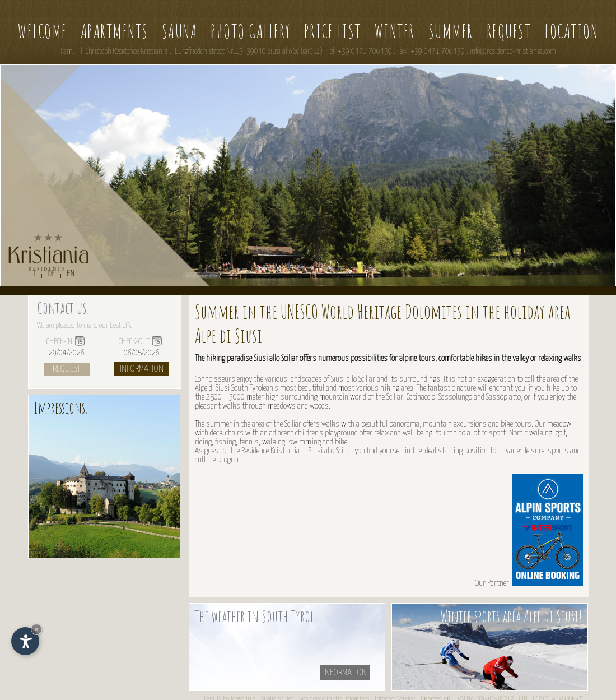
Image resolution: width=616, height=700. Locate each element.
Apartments (115, 31)
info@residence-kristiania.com (513, 52)
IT (34, 274)
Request (509, 31)
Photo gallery (251, 31)
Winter (395, 31)
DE (51, 274)
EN (71, 274)
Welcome (43, 31)
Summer (451, 31)
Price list (333, 31)
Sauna (180, 31)
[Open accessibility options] (25, 641)
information (345, 673)
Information (142, 369)
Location (571, 31)
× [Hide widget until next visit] (36, 629)
